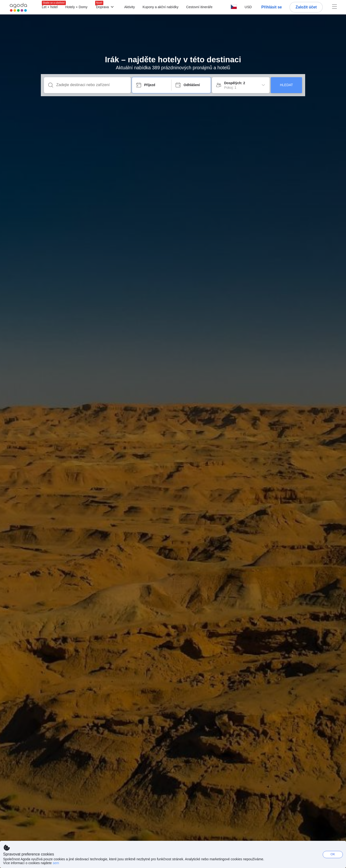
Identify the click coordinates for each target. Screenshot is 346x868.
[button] (248, 7)
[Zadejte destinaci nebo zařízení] (91, 85)
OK (333, 854)
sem (56, 863)
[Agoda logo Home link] (19, 7)
